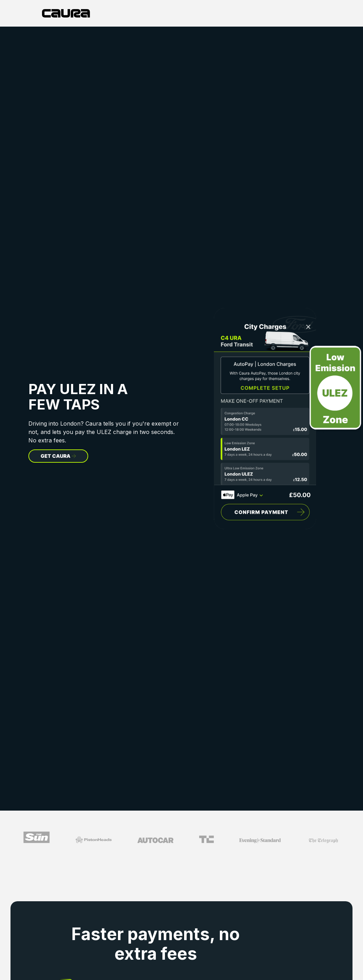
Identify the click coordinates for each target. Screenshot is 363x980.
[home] (66, 13)
